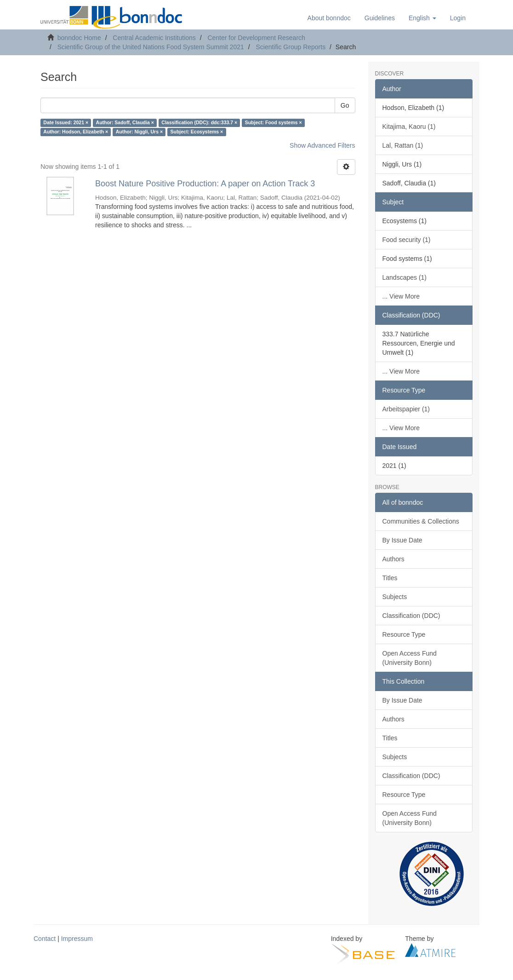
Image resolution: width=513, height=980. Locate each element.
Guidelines (380, 18)
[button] (422, 18)
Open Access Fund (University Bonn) (410, 658)
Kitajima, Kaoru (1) (409, 127)
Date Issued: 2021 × (66, 123)
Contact (45, 939)
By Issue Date (402, 540)
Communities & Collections (421, 521)
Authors (393, 559)
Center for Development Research (256, 38)
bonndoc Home (79, 38)
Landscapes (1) (405, 277)
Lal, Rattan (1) (403, 145)
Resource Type (404, 634)
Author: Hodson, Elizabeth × (76, 132)
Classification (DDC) (411, 616)
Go (345, 105)
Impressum (77, 939)
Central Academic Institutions (154, 38)
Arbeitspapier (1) (406, 409)
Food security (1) (407, 240)
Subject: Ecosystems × (197, 132)
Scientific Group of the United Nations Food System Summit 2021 (151, 47)
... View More (401, 296)
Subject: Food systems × (274, 123)
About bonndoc (329, 18)
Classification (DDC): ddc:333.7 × (199, 123)
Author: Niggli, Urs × (139, 132)
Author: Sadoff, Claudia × (125, 123)
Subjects (395, 597)
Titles (390, 578)
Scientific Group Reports (291, 47)
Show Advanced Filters (322, 145)
